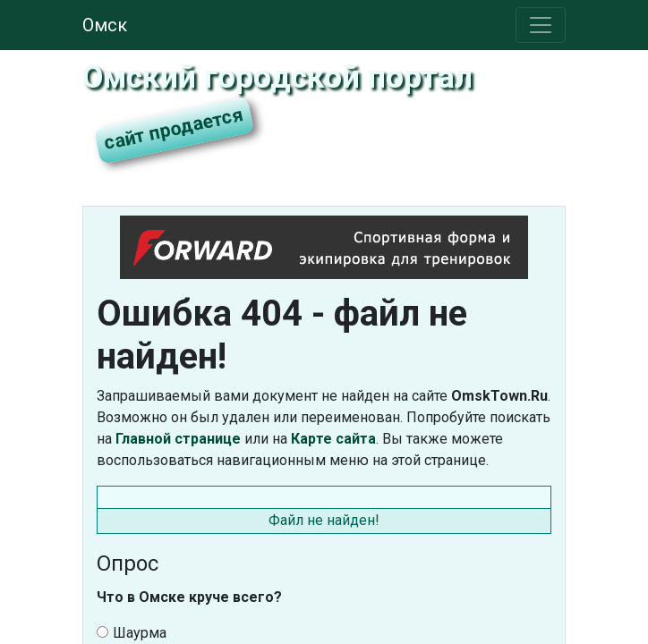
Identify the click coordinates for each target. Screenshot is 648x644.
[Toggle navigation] (541, 25)
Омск (105, 25)
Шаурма (132, 633)
